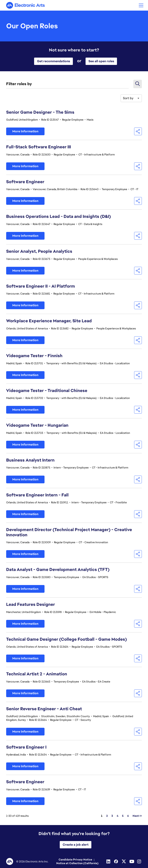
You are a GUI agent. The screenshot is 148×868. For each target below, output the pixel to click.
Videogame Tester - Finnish (34, 356)
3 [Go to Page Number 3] (112, 816)
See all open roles (101, 61)
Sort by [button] (128, 98)
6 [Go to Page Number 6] (128, 816)
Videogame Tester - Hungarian (37, 425)
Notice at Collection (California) (77, 863)
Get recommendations (53, 61)
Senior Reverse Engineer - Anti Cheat (44, 709)
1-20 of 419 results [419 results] (17, 816)
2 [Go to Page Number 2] (107, 816)
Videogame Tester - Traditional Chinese (47, 391)
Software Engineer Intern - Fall (37, 495)
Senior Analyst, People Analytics (39, 251)
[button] (141, 5)
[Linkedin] (109, 861)
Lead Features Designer (31, 604)
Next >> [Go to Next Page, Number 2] (137, 816)
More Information (25, 131)
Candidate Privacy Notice (75, 860)
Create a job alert (76, 845)
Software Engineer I (26, 747)
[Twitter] (124, 861)
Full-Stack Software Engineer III (39, 147)
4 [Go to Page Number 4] (117, 816)
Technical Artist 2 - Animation (37, 674)
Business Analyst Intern (30, 460)
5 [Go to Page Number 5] (123, 816)
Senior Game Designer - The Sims (40, 112)
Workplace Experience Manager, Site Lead (49, 321)
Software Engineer (25, 182)
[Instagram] (140, 861)
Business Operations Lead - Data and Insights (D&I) (58, 216)
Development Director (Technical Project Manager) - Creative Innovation (69, 532)
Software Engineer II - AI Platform (41, 286)
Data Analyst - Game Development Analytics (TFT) (58, 570)
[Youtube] (132, 861)
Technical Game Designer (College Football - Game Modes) (66, 639)
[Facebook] (116, 861)
